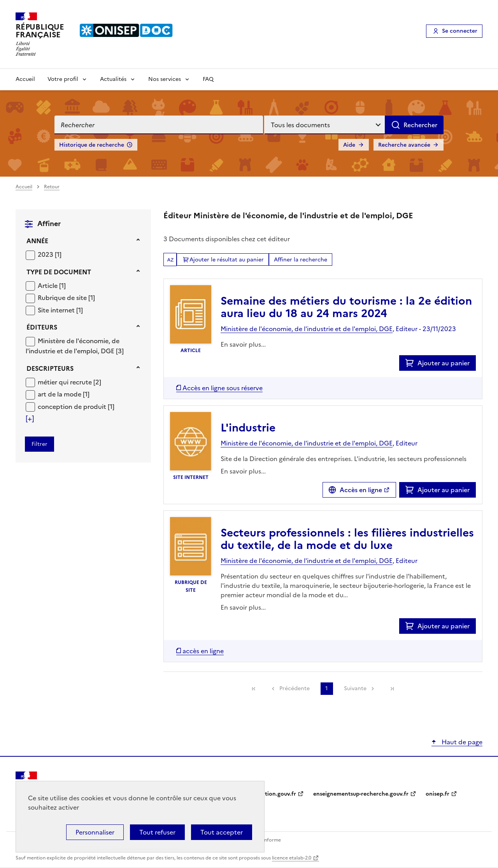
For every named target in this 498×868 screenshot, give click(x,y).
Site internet (57, 310)
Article (48, 286)
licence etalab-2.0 (292, 858)
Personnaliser (95, 832)
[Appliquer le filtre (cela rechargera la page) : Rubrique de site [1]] (66, 297)
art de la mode (60, 394)
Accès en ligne (361, 490)
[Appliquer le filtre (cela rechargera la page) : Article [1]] (52, 285)
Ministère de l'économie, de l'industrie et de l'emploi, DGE (73, 346)
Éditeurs (42, 327)
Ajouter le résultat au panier (227, 260)
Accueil (25, 79)
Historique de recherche (92, 145)
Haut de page (461, 742)
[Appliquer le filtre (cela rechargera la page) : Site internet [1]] (60, 310)
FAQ (208, 79)
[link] (254, 689)
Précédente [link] (295, 688)
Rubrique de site (63, 298)
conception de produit (73, 407)
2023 (46, 254)
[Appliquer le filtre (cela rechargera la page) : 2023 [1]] (50, 254)
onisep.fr (438, 794)
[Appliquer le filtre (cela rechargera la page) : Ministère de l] (75, 346)
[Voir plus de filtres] (30, 419)
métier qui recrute (66, 382)
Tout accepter (222, 832)
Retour (52, 187)
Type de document (59, 272)
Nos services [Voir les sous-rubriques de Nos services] (165, 79)
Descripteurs (50, 368)
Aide (349, 145)
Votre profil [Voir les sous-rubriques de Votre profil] (63, 79)
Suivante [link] (355, 688)
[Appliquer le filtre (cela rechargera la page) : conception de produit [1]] (76, 406)
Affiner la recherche (301, 260)
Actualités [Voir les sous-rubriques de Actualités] (113, 79)
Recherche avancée (404, 145)
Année (37, 241)
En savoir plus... (243, 344)
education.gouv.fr (273, 794)
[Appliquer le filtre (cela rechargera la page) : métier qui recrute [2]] (69, 382)
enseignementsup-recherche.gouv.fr (361, 794)
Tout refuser (157, 832)
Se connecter (460, 31)
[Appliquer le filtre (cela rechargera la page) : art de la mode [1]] (64, 394)
